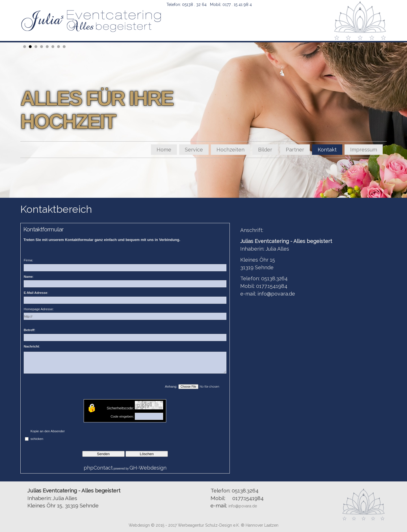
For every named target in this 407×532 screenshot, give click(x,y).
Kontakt (327, 150)
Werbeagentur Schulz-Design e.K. (209, 525)
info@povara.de (276, 294)
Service (194, 150)
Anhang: (171, 386)
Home (164, 150)
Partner (295, 150)
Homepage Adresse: (39, 309)
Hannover (254, 525)
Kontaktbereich (56, 209)
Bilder (265, 150)
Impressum (364, 150)
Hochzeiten (230, 150)
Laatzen (271, 525)
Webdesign (139, 525)
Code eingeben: (122, 416)
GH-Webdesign (148, 468)
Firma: (28, 260)
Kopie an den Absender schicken (48, 435)
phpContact (98, 468)
